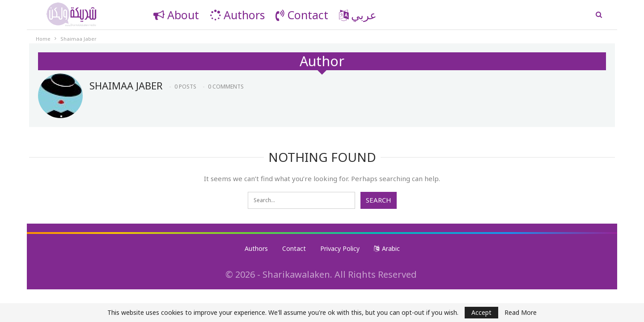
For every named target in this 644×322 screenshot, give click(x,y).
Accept (481, 312)
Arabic (387, 248)
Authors (237, 15)
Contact (302, 15)
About (176, 15)
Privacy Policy (340, 248)
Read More (521, 313)
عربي (358, 15)
